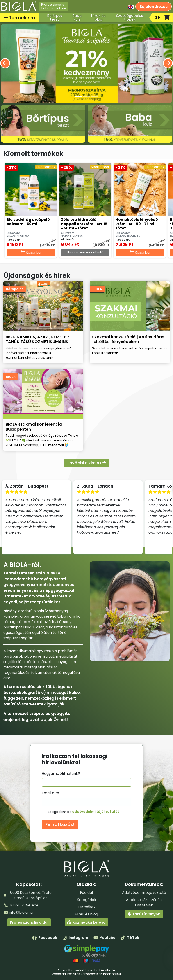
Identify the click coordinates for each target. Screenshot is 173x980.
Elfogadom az (84, 812)
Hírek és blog (98, 17)
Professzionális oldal (29, 922)
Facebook (45, 938)
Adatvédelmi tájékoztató (144, 892)
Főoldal (86, 892)
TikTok (130, 938)
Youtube (104, 938)
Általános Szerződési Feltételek (144, 902)
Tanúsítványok (144, 914)
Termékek (86, 907)
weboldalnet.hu (86, 970)
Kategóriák (86, 900)
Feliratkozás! (60, 824)
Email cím (50, 793)
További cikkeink (86, 463)
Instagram (75, 938)
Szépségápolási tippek (130, 17)
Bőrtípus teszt (55, 17)
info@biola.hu (21, 912)
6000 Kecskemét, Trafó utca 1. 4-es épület (31, 895)
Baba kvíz (77, 17)
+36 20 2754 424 (24, 905)
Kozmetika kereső (86, 922)
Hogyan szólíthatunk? (61, 773)
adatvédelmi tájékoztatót (96, 812)
